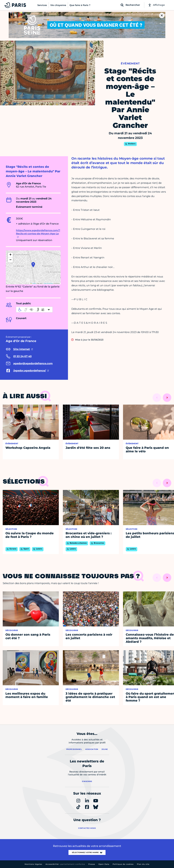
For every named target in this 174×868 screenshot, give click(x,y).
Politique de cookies (123, 864)
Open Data (104, 864)
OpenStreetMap (48, 283)
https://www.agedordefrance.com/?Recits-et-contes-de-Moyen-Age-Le (38, 232)
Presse (92, 864)
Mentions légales (33, 864)
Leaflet (33, 283)
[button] (33, 265)
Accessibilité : (65, 864)
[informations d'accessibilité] (34, 310)
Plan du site (143, 864)
